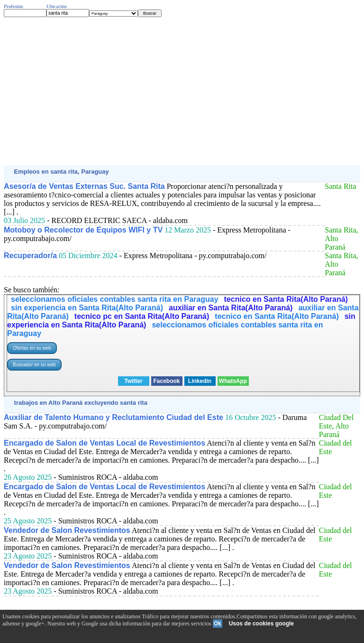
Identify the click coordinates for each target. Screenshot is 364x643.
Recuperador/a (30, 256)
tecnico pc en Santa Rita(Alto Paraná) (142, 316)
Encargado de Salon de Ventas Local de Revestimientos (105, 443)
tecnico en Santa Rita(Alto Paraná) (286, 299)
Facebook (166, 381)
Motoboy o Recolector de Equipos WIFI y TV (83, 230)
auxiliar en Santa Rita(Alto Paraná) (231, 308)
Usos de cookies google (261, 624)
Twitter (133, 381)
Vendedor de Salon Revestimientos (67, 530)
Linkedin (200, 381)
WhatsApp (233, 381)
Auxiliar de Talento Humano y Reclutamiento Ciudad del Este (114, 417)
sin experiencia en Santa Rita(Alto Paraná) (87, 308)
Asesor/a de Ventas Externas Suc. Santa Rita (84, 186)
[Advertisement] (182, 91)
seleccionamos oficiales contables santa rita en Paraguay (115, 299)
